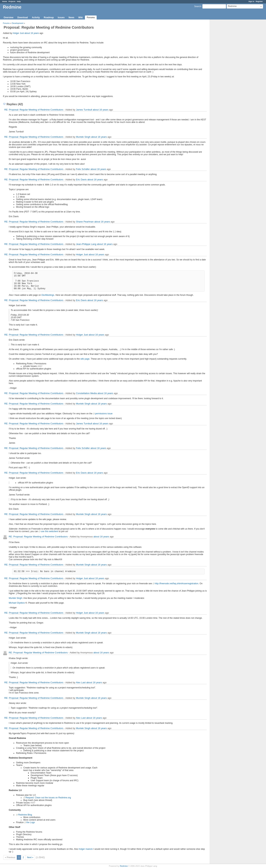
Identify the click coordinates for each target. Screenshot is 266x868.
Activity (36, 18)
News (71, 18)
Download (23, 18)
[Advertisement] (228, 77)
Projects (12, 1)
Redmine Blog (25, 815)
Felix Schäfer (83, 169)
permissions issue (104, 414)
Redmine (124, 866)
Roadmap (49, 18)
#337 (40, 366)
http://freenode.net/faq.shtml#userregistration (177, 584)
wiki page (85, 359)
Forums (91, 18)
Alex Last (81, 682)
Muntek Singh (83, 137)
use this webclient (49, 531)
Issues (61, 18)
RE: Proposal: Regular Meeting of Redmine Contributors (34, 110)
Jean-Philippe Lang (86, 244)
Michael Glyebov (17, 603)
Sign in (251, 1)
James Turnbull (84, 110)
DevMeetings (48, 295)
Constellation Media (86, 393)
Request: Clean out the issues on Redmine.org (48, 798)
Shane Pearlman (85, 222)
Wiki (80, 18)
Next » (30, 857)
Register (259, 1)
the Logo (31, 822)
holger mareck (86, 849)
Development (18, 23)
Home (5, 1)
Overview (8, 18)
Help (19, 1)
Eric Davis (81, 180)
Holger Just (18, 33)
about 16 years (32, 33)
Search (198, 6)
